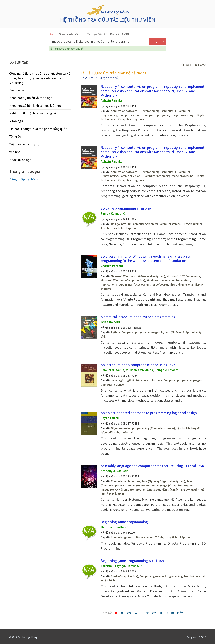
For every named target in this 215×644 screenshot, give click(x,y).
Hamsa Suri (135, 566)
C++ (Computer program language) (138, 490)
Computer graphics (145, 224)
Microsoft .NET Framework (183, 276)
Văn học (15, 152)
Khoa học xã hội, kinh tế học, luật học (35, 106)
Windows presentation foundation (168, 280)
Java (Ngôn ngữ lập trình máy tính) (133, 380)
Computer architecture (125, 481)
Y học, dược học (20, 160)
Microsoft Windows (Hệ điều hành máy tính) (138, 276)
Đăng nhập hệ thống (24, 179)
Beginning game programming (124, 522)
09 (166, 613)
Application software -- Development (135, 111)
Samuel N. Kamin (112, 370)
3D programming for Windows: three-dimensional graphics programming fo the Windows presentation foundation (146, 258)
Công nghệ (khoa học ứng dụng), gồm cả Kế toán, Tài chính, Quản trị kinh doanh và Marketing (40, 78)
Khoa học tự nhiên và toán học (31, 98)
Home (200, 65)
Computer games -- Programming (180, 224)
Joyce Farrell (110, 418)
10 (172, 613)
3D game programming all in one (126, 208)
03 (129, 613)
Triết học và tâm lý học (25, 144)
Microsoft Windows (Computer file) (123, 280)
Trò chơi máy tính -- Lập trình (119, 228)
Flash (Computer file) (124, 576)
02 (123, 613)
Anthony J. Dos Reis (115, 471)
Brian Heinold (110, 322)
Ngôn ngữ (16, 121)
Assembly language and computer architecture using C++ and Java (152, 466)
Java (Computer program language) (179, 380)
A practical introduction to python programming (138, 317)
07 (154, 613)
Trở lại (187, 65)
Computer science (112, 385)
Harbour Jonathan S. (115, 527)
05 (141, 613)
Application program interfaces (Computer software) (134, 285)
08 (160, 613)
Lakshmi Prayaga (113, 566)
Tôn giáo (15, 136)
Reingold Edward (167, 370)
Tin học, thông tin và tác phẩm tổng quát (38, 129)
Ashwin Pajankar (112, 100)
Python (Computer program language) (135, 332)
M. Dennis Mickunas (139, 370)
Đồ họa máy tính (121, 224)
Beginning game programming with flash (132, 561)
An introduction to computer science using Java (138, 365)
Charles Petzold (112, 266)
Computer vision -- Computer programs (144, 115)
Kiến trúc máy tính (173, 490)
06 (148, 613)
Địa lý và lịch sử (20, 90)
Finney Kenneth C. (113, 213)
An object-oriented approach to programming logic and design (149, 413)
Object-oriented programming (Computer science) (143, 428)
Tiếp (180, 613)
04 (135, 613)
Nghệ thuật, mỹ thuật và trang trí (33, 113)
